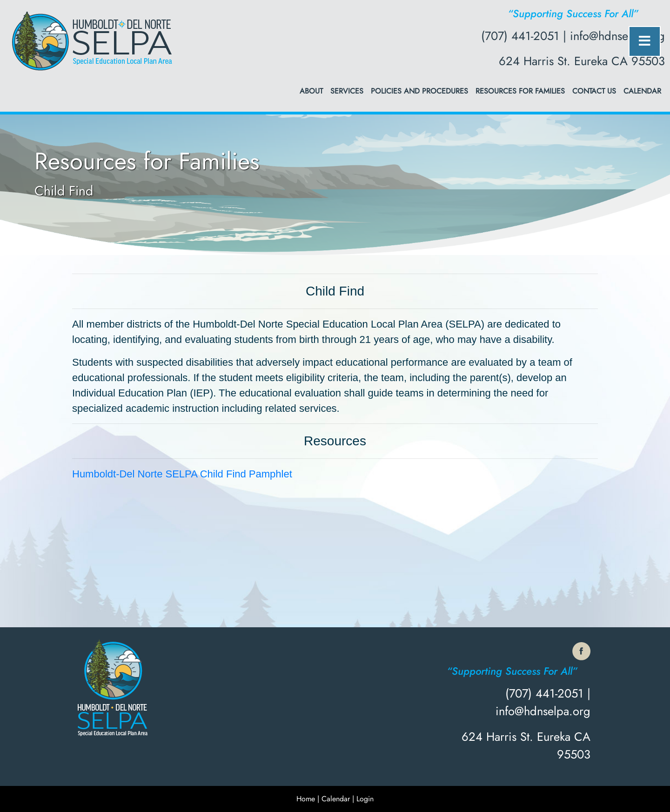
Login (365, 799)
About (311, 91)
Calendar (642, 91)
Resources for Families (520, 91)
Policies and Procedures (419, 91)
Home (306, 799)
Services (347, 91)
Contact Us (594, 91)
